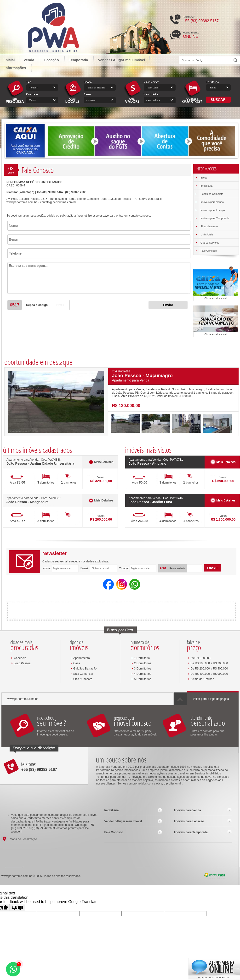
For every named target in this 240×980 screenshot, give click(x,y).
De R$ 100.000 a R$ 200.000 (209, 663)
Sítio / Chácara (83, 679)
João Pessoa (22, 663)
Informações (17, 68)
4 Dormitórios (143, 674)
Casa (77, 663)
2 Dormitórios (143, 663)
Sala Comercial (83, 674)
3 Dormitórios (143, 669)
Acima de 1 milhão (202, 679)
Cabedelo (20, 658)
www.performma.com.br (22, 202)
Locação (54, 60)
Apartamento (82, 658)
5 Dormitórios (143, 679)
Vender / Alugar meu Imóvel (121, 60)
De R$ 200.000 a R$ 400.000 (209, 669)
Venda (31, 60)
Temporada (81, 60)
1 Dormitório (142, 658)
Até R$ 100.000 (200, 658)
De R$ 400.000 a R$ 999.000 (209, 674)
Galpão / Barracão (85, 669)
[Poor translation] (17, 908)
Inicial (10, 60)
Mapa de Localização (23, 839)
